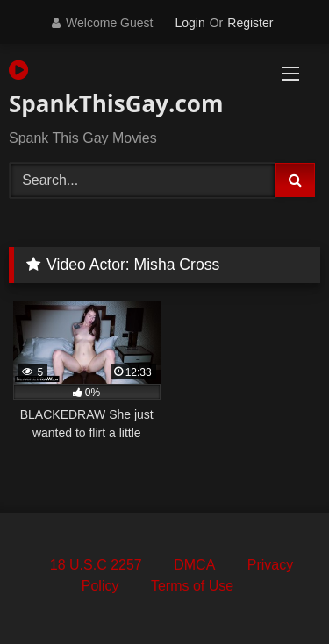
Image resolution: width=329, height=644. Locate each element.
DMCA (194, 565)
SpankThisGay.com (115, 89)
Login (190, 23)
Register (250, 23)
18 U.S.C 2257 (96, 565)
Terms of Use (192, 586)
